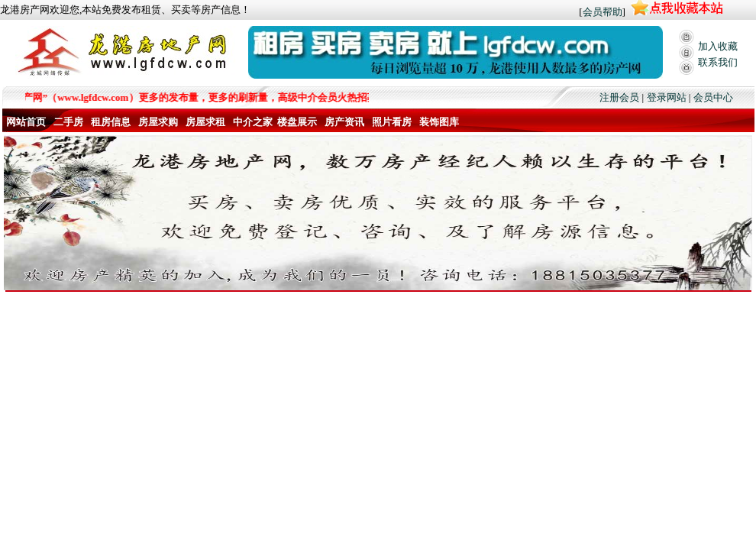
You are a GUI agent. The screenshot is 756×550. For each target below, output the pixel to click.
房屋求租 (205, 122)
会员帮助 (603, 12)
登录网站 (667, 97)
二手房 (68, 122)
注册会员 (619, 97)
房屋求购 (158, 122)
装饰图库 (439, 122)
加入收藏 (718, 46)
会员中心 (713, 97)
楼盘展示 (297, 122)
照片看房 (392, 122)
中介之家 (253, 122)
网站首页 (26, 122)
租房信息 (111, 122)
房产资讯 (344, 122)
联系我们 (718, 62)
